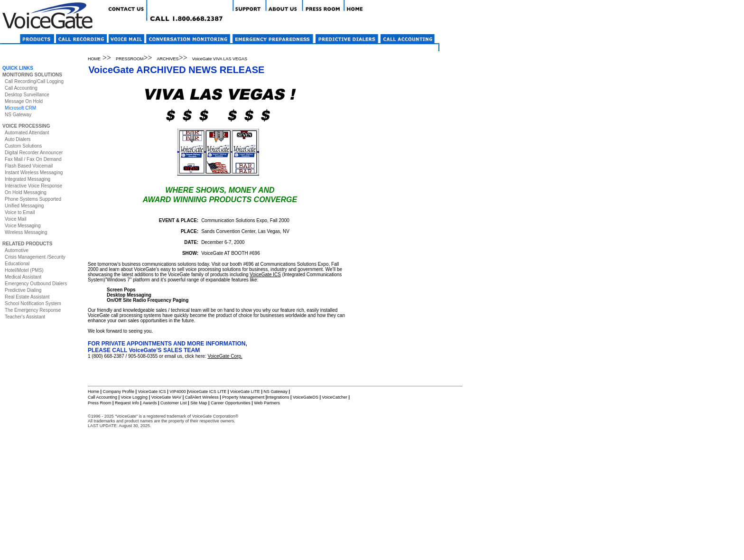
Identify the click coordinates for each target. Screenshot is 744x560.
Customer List (174, 403)
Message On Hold (24, 101)
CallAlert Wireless (202, 397)
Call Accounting (21, 88)
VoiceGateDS (306, 397)
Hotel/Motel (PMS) (24, 270)
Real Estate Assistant (27, 297)
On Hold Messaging (26, 192)
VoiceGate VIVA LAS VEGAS (220, 59)
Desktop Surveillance (27, 95)
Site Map (199, 403)
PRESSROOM (130, 59)
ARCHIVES (168, 59)
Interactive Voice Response (33, 186)
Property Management (243, 397)
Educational (17, 264)
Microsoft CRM (20, 108)
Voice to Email (20, 212)
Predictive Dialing (23, 290)
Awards (150, 403)
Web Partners (267, 403)
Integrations (278, 397)
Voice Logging (135, 397)
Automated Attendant (27, 133)
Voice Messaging (23, 226)
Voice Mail (16, 219)
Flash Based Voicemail (29, 166)
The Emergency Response (33, 310)
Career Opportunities (231, 403)
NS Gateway (18, 115)
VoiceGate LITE (244, 392)
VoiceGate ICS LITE (208, 392)
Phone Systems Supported (33, 199)
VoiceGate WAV (167, 397)
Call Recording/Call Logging (34, 81)
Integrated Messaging (28, 179)
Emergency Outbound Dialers (36, 284)
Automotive (17, 250)
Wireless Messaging (26, 232)
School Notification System (33, 303)
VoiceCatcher (335, 397)
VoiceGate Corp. (225, 356)
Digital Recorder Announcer (34, 153)
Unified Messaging (24, 206)
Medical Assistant (23, 277)
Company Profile (119, 392)
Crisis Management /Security (35, 257)
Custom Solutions (23, 146)
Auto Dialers (18, 139)
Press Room (100, 403)
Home (93, 392)
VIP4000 (178, 392)
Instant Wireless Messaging (34, 173)
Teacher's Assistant (25, 317)
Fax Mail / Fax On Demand (33, 159)
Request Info (127, 403)
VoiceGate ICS (265, 275)
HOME (94, 59)
